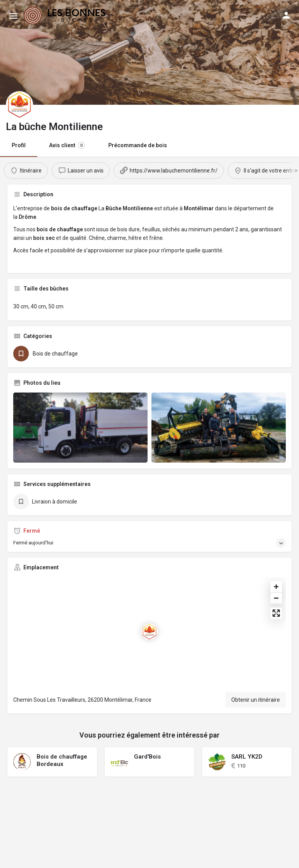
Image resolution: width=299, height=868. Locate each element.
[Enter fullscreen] (276, 613)
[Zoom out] (276, 598)
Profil (19, 145)
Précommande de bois (138, 145)
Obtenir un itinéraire (256, 700)
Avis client (67, 145)
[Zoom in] (276, 587)
